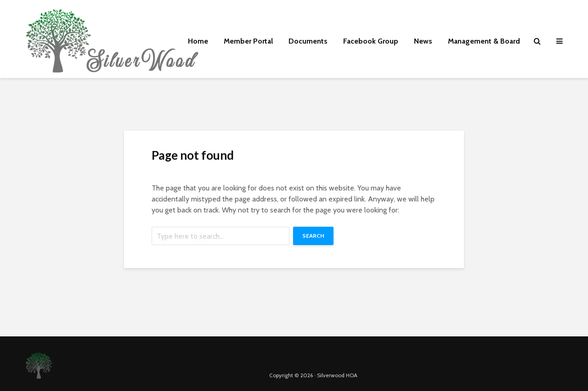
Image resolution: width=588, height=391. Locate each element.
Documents (308, 41)
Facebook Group (371, 41)
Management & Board (484, 41)
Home (198, 41)
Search (313, 236)
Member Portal (248, 41)
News (423, 41)
